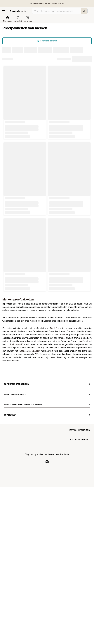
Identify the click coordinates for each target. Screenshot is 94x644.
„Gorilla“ (53, 328)
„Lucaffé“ (81, 341)
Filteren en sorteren (47, 41)
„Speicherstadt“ (16, 344)
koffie (62, 335)
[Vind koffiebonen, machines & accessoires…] (60, 11)
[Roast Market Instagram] (47, 464)
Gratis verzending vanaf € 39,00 (48, 3)
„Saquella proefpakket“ (29, 351)
